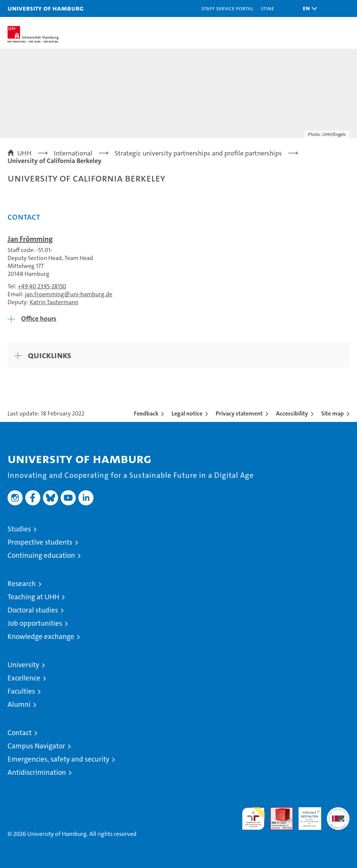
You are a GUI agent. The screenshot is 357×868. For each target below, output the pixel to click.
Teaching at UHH (33, 597)
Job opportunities (35, 623)
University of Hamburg (46, 8)
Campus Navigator (36, 746)
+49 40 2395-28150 (42, 286)
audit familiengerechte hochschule (253, 819)
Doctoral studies (33, 610)
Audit (277, 811)
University (23, 665)
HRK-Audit (306, 815)
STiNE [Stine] (267, 8)
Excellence (24, 678)
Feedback (146, 413)
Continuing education (41, 555)
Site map (332, 413)
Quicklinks (50, 355)
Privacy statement (239, 413)
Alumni (19, 704)
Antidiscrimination (37, 772)
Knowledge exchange (41, 636)
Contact (20, 733)
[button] (308, 8)
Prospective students (40, 542)
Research (22, 584)
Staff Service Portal (227, 8)
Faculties (21, 691)
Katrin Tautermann (54, 302)
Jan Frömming (30, 239)
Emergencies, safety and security (58, 759)
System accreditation (338, 815)
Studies (19, 529)
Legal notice (187, 413)
